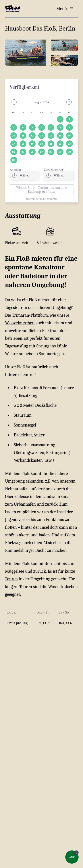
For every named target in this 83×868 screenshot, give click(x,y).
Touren (12, 579)
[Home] (13, 9)
